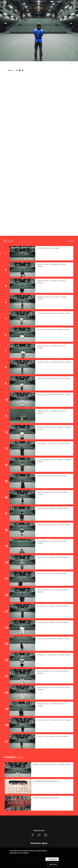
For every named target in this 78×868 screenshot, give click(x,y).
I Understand (53, 859)
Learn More (53, 864)
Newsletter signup (39, 843)
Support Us (66, 3)
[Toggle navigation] (76, 2)
